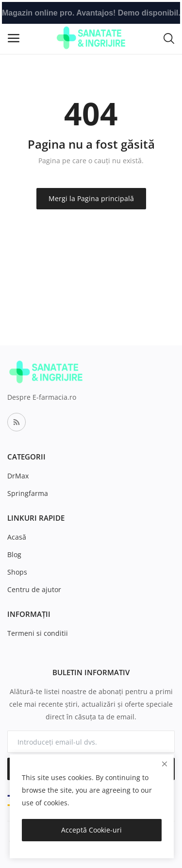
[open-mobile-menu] (14, 38)
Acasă (17, 537)
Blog (14, 554)
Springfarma (28, 493)
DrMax (18, 476)
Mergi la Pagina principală (91, 198)
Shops (17, 572)
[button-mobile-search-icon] (169, 38)
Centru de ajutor (34, 589)
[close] (165, 764)
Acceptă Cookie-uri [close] (91, 830)
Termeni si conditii (38, 633)
